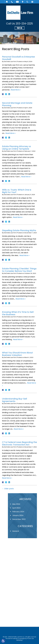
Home (7, 2)
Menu (32, 2)
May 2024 (27, 504)
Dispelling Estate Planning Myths (19, 230)
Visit (23, 2)
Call (12, 2)
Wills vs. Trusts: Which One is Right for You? (17, 191)
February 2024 (29, 512)
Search (27, 2)
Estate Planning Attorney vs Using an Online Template (16, 148)
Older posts (8, 489)
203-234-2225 (24, 24)
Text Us (19, 28)
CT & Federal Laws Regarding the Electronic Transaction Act (19, 443)
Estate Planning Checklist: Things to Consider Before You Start (19, 270)
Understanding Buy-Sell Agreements (15, 400)
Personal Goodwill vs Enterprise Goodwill (18, 58)
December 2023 (30, 519)
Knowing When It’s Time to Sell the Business (18, 313)
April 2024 (28, 508)
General (27, 531)
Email (17, 2)
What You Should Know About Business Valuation (17, 354)
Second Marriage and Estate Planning (17, 104)
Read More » (16, 90)
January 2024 (29, 515)
